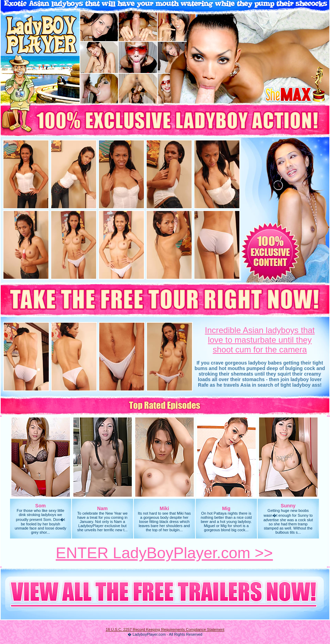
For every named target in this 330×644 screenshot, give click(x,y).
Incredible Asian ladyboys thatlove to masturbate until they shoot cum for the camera (260, 340)
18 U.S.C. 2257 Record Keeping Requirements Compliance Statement (165, 629)
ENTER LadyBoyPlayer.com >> (164, 553)
